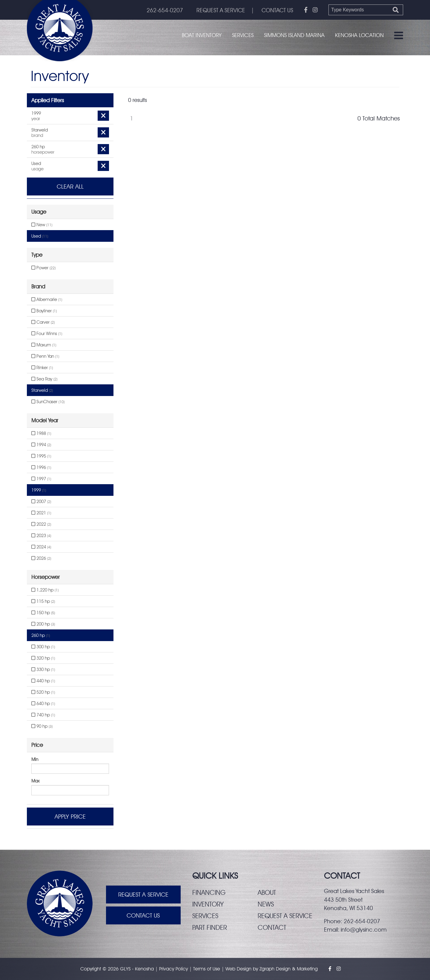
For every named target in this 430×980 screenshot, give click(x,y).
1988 (41, 433)
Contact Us (143, 915)
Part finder (210, 927)
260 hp (41, 635)
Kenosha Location (359, 35)
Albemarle (47, 299)
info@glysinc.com (364, 929)
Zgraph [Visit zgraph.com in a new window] (267, 969)
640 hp (43, 704)
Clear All (70, 186)
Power (43, 268)
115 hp (43, 601)
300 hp (43, 647)
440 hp (43, 681)
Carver (43, 322)
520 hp (43, 692)
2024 (41, 547)
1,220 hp (45, 590)
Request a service (285, 916)
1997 (41, 479)
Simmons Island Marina (294, 35)
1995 (41, 456)
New (42, 225)
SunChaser (48, 402)
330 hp (43, 669)
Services (243, 35)
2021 (41, 513)
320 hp (43, 658)
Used (40, 236)
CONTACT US (277, 10)
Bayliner (44, 311)
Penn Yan (45, 356)
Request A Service (143, 895)
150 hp (43, 613)
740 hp (43, 715)
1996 (41, 467)
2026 (41, 558)
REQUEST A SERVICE (221, 10)
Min (35, 759)
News (266, 904)
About (267, 892)
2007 (41, 502)
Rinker (42, 368)
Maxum (44, 345)
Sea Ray (44, 379)
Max (35, 781)
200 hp (43, 624)
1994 (41, 445)
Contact (272, 927)
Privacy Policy (173, 969)
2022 (41, 524)
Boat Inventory (202, 35)
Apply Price (70, 817)
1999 (39, 490)
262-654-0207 (165, 10)
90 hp (42, 726)
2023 (41, 536)
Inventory (208, 904)
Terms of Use (207, 969)
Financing (209, 892)
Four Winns (47, 334)
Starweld (42, 390)
